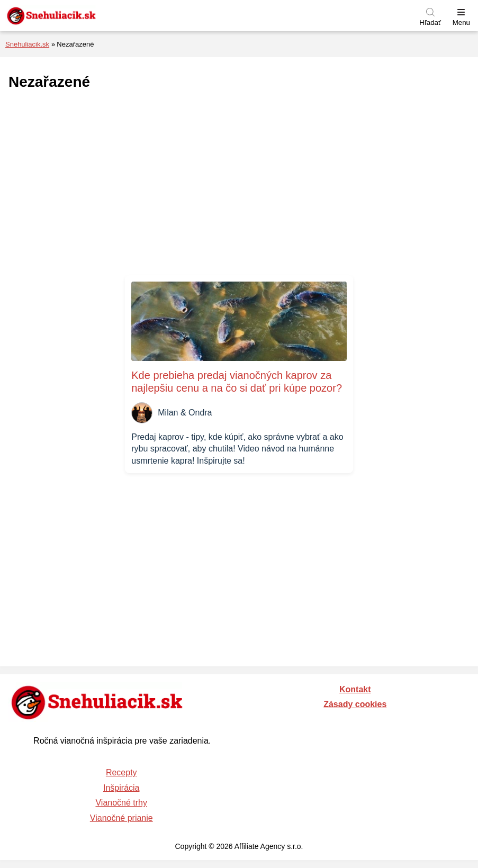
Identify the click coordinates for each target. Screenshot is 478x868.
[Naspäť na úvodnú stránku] (77, 16)
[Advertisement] (239, 184)
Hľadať (430, 22)
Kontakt (355, 689)
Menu (461, 22)
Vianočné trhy (121, 803)
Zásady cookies (355, 704)
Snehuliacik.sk (27, 44)
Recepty (121, 772)
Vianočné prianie (121, 818)
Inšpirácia (121, 788)
